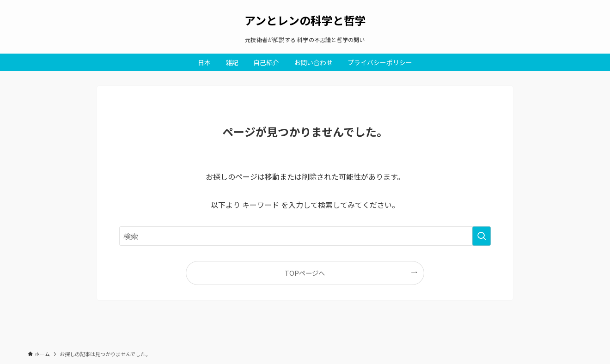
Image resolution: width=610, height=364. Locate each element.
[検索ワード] (305, 236)
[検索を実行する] (482, 236)
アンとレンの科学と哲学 (305, 20)
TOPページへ (305, 273)
